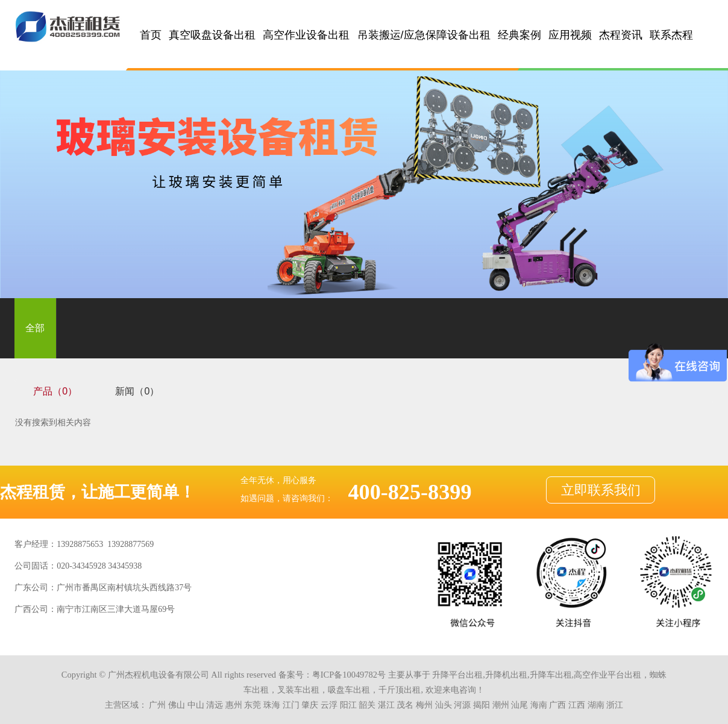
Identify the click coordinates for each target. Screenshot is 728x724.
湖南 (596, 705)
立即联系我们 (601, 490)
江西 (577, 705)
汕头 (444, 705)
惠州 (234, 705)
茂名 (405, 705)
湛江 (386, 705)
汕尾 (519, 705)
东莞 (253, 705)
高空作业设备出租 (306, 35)
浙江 (615, 705)
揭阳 (482, 705)
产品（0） (55, 391)
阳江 (348, 705)
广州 (157, 705)
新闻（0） (137, 391)
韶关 (367, 705)
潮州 (501, 705)
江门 (291, 705)
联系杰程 (671, 35)
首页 (151, 35)
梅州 (424, 705)
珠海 (272, 705)
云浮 (329, 705)
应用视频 (570, 35)
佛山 (177, 705)
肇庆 (310, 705)
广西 (557, 705)
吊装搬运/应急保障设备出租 (424, 35)
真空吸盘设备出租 (212, 35)
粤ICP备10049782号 (349, 675)
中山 (196, 705)
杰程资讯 (621, 35)
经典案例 (519, 35)
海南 (539, 705)
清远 (215, 705)
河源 (462, 705)
